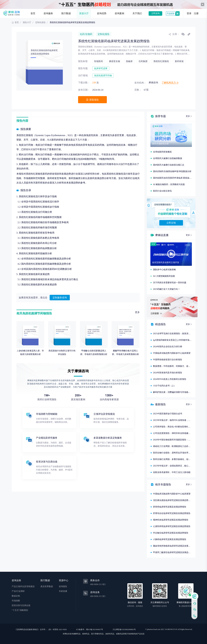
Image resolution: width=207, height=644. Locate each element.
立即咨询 (155, 13)
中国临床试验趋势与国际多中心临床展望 (172, 353)
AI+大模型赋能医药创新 (164, 276)
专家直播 (63, 591)
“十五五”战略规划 (20, 610)
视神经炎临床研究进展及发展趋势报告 (171, 520)
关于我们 (137, 13)
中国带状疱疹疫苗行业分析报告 (168, 360)
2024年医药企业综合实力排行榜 (168, 347)
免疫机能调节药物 (103, 76)
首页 (33, 13)
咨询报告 (63, 586)
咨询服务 (48, 13)
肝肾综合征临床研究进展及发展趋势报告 (172, 513)
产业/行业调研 (18, 591)
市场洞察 (16, 601)
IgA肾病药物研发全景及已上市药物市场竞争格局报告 (178, 340)
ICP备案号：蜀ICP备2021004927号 (90, 629)
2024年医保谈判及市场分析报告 (168, 373)
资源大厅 (84, 13)
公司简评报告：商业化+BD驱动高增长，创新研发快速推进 (180, 427)
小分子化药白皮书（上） (164, 386)
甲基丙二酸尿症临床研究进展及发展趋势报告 (174, 552)
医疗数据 (66, 13)
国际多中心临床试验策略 (164, 270)
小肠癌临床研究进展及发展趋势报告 (170, 539)
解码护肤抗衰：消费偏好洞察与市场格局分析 (174, 392)
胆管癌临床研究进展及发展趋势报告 (170, 507)
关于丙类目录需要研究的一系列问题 (170, 283)
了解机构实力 (170, 83)
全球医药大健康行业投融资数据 (168, 158)
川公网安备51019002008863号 (124, 629)
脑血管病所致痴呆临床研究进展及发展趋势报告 (175, 546)
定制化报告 (40, 22)
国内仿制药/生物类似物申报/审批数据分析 (172, 171)
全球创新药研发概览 (162, 152)
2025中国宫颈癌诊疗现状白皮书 (168, 414)
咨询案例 (119, 13)
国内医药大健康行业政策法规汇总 (169, 165)
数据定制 (16, 596)
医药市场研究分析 (160, 144)
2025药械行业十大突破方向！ (167, 289)
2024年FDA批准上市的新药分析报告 (170, 379)
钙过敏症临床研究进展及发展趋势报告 (171, 533)
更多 (137, 312)
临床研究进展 (101, 68)
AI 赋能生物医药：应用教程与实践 (169, 184)
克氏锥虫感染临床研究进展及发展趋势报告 (173, 500)
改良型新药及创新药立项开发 (166, 262)
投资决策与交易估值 (21, 605)
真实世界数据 (47, 586)
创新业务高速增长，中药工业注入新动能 (172, 472)
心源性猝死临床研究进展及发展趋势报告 (172, 526)
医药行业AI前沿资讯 (162, 191)
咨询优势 (102, 13)
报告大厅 (27, 22)
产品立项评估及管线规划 (23, 586)
